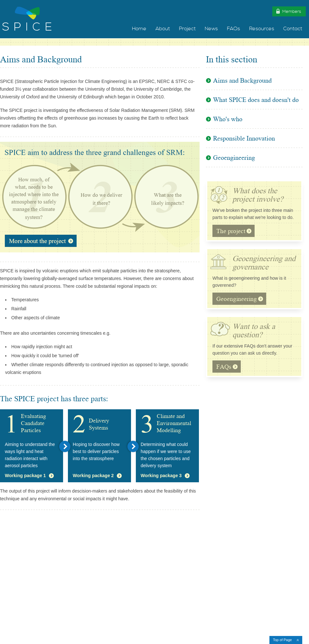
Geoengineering (234, 159)
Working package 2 (93, 476)
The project (234, 232)
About (163, 29)
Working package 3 (161, 476)
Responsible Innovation (244, 139)
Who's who (228, 120)
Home (139, 29)
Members (288, 11)
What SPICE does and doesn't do (256, 101)
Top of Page (282, 640)
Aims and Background (242, 82)
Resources (262, 29)
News (211, 29)
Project (187, 29)
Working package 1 (25, 476)
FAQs (234, 29)
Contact (293, 29)
